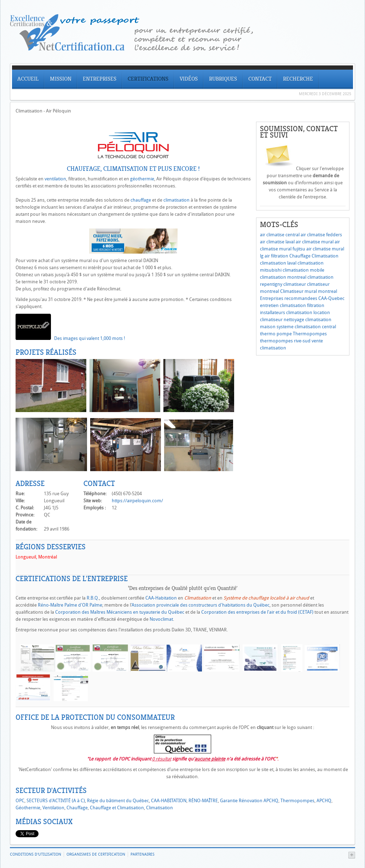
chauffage (141, 200)
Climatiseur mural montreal (309, 291)
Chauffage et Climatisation (117, 808)
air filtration (276, 256)
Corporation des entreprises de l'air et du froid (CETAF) (258, 612)
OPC (20, 801)
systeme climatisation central (306, 327)
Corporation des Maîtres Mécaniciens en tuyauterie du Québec (120, 612)
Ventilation (53, 808)
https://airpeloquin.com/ (137, 501)
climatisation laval (278, 263)
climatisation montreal (283, 277)
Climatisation (325, 256)
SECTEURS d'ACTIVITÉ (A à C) (56, 801)
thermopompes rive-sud (285, 341)
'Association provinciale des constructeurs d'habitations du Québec (200, 605)
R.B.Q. (93, 598)
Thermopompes (310, 334)
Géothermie (28, 808)
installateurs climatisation (286, 313)
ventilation (55, 179)
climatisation (176, 200)
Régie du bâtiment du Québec (118, 801)
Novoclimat (161, 619)
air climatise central (280, 235)
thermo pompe (276, 334)
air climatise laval (277, 242)
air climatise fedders (321, 235)
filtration (316, 305)
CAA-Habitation (161, 598)
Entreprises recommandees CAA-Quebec (302, 298)
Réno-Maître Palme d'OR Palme (70, 605)
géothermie (142, 179)
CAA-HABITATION (169, 801)
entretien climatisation (283, 305)
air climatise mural (315, 242)
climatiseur (295, 284)
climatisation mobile (303, 270)
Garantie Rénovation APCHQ (249, 801)
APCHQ (324, 801)
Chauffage (300, 256)
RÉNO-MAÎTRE (203, 801)
